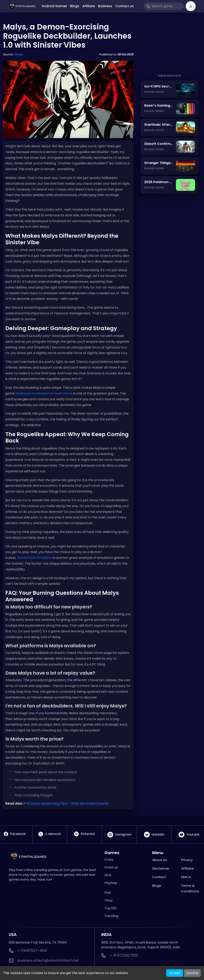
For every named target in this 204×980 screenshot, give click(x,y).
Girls (108, 875)
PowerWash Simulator (35, 558)
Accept (175, 973)
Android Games (54, 6)
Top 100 (110, 908)
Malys (19, 54)
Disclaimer (161, 869)
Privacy (187, 860)
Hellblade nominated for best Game (44, 393)
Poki (108, 893)
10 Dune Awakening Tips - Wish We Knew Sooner (68, 803)
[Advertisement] (170, 48)
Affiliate (89, 6)
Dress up (111, 867)
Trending (111, 916)
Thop (108, 900)
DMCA (186, 877)
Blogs (75, 6)
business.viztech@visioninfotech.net (48, 960)
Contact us (125, 6)
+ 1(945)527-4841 (32, 951)
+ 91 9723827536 (124, 955)
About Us (160, 860)
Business (105, 6)
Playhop (111, 883)
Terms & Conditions (190, 888)
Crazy (109, 860)
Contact (159, 877)
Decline (192, 973)
